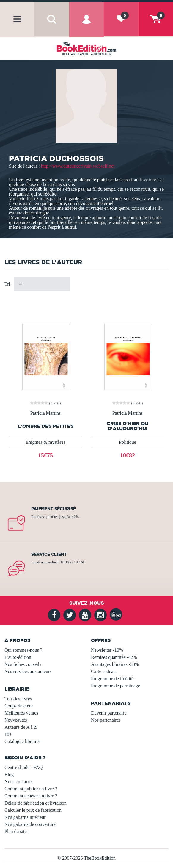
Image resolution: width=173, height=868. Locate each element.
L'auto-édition (18, 657)
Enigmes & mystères (45, 442)
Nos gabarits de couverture (30, 824)
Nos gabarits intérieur (25, 817)
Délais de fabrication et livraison (36, 803)
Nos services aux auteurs (28, 671)
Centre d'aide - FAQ (23, 767)
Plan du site (16, 831)
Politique (128, 442)
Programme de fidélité (112, 679)
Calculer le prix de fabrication (33, 810)
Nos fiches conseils (23, 664)
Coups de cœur (19, 706)
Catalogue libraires (22, 741)
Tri (7, 284)
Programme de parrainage (115, 686)
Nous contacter (19, 782)
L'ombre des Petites (46, 426)
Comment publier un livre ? (31, 789)
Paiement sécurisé (54, 509)
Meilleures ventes (21, 713)
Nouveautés (16, 720)
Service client (49, 554)
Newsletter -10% (107, 650)
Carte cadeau (103, 671)
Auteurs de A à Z (21, 727)
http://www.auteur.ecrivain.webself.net (78, 166)
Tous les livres (18, 699)
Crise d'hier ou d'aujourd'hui (128, 426)
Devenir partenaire (109, 713)
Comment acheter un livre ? (31, 796)
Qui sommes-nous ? (23, 650)
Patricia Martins (46, 413)
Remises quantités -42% (114, 657)
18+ (8, 734)
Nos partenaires (106, 720)
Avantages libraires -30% (115, 664)
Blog (9, 775)
